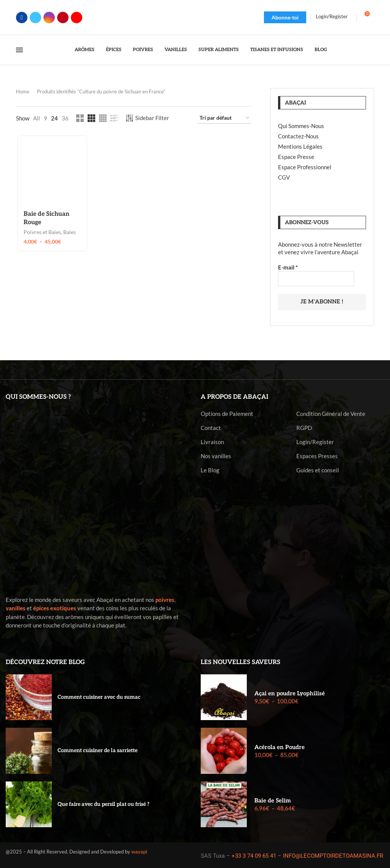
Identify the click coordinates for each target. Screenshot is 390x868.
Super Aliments (219, 50)
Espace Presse (296, 157)
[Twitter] (35, 18)
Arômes (85, 50)
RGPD (304, 427)
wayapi (139, 851)
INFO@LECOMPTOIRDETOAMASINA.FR (333, 855)
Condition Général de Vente (331, 413)
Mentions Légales (300, 146)
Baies (68, 233)
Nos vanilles (216, 455)
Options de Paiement (227, 413)
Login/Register (315, 441)
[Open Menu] (19, 50)
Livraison (212, 441)
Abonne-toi (285, 17)
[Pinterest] (63, 18)
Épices (114, 50)
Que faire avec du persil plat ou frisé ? (103, 803)
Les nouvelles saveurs (241, 662)
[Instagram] (49, 18)
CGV (284, 177)
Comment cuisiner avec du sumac (99, 696)
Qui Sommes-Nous (301, 126)
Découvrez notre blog (45, 662)
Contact (211, 427)
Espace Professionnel (305, 167)
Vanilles (176, 50)
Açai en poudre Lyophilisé (290, 693)
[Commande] (224, 118)
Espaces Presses (317, 455)
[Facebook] (22, 18)
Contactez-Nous (298, 136)
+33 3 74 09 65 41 (254, 855)
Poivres (143, 50)
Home (23, 91)
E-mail (288, 267)
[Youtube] (77, 18)
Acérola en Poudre (280, 746)
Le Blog (210, 469)
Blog (321, 50)
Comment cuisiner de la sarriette (97, 750)
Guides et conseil (318, 469)
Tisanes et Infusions (277, 50)
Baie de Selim (273, 800)
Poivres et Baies (41, 233)
